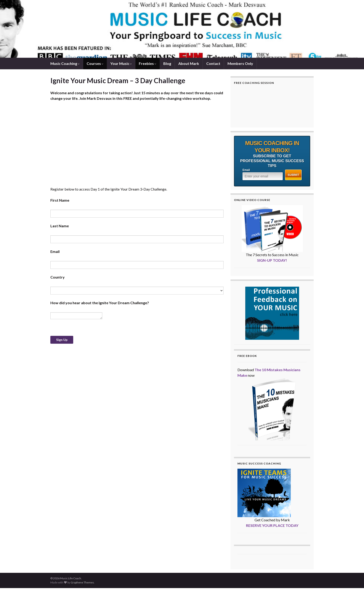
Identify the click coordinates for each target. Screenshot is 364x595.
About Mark (189, 63)
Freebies (147, 63)
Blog (167, 63)
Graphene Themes (82, 582)
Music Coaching (65, 63)
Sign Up (62, 340)
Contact (213, 63)
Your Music (121, 63)
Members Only (240, 63)
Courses (95, 63)
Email (246, 170)
